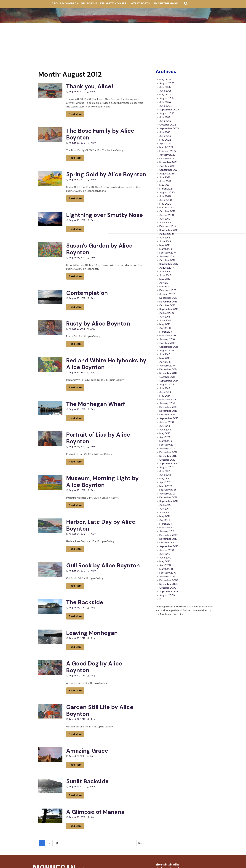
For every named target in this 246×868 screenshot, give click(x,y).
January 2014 (167, 403)
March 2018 (166, 249)
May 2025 (165, 95)
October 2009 (168, 588)
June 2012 (165, 475)
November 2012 (168, 456)
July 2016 (165, 317)
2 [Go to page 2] (49, 843)
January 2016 (167, 339)
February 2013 (168, 445)
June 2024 (166, 106)
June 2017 (165, 275)
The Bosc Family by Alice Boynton (100, 134)
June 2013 (165, 430)
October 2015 (167, 343)
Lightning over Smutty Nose (105, 215)
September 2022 (169, 128)
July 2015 (165, 354)
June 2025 (166, 91)
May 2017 (165, 279)
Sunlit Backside (87, 781)
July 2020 (165, 196)
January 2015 (167, 366)
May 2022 (165, 140)
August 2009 (167, 595)
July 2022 (165, 132)
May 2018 (165, 245)
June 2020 (166, 200)
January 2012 (167, 494)
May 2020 (165, 204)
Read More (75, 114)
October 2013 (167, 415)
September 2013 (169, 418)
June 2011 (165, 512)
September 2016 (169, 309)
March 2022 (166, 147)
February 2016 (168, 335)
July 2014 (165, 388)
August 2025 (167, 83)
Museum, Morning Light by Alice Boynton (102, 482)
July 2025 (165, 87)
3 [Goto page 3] (57, 843)
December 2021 (168, 159)
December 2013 (168, 407)
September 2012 (169, 463)
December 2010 (168, 535)
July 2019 (165, 219)
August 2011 (166, 505)
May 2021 (165, 185)
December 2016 (168, 298)
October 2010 (167, 543)
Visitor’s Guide (92, 3)
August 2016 (167, 313)
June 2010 (165, 558)
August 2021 (167, 174)
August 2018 (167, 234)
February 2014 (168, 399)
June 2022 (165, 136)
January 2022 (167, 155)
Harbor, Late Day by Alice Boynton (101, 525)
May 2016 (165, 324)
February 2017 (168, 290)
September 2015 (169, 347)
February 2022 (168, 151)
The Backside (85, 602)
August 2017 (167, 268)
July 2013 (165, 426)
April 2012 (165, 482)
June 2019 (165, 223)
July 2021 (165, 177)
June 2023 (165, 121)
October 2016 (167, 305)
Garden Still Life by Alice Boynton (100, 710)
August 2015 (167, 351)
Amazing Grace (87, 751)
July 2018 (165, 238)
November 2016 (168, 302)
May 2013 (165, 433)
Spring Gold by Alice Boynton (106, 174)
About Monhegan (65, 3)
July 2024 (165, 102)
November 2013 (168, 411)
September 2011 (168, 501)
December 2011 (168, 497)
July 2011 (164, 509)
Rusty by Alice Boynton (98, 324)
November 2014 (168, 373)
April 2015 (165, 362)
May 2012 (165, 479)
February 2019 (168, 226)
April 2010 (165, 565)
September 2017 (169, 264)
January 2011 (167, 531)
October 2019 (167, 211)
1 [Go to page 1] (42, 843)
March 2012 (166, 486)
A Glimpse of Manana (95, 812)
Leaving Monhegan (92, 633)
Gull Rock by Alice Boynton (103, 565)
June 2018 (165, 241)
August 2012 (167, 467)
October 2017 (167, 260)
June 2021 (165, 181)
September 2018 (169, 230)
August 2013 (167, 422)
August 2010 (167, 550)
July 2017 (165, 271)
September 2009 (169, 592)
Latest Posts (140, 3)
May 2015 (165, 358)
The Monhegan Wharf (96, 404)
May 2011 (164, 516)
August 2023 (167, 113)
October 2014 (167, 377)
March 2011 (166, 524)
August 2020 (167, 192)
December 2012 (168, 452)
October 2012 (167, 460)
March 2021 (166, 189)
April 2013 (165, 437)
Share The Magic (166, 3)
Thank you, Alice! (90, 86)
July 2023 (165, 117)
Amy (92, 92)
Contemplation (87, 293)
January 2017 (167, 294)
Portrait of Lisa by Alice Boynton (98, 438)
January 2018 (167, 256)
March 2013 (166, 441)
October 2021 (167, 166)
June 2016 (165, 320)
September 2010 (169, 546)
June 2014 (165, 392)
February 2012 (168, 490)
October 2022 (168, 125)
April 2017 (165, 283)
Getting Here (116, 3)
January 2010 (167, 576)
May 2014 (165, 396)
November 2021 (168, 162)
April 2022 (165, 143)
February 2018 (168, 253)
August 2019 (167, 215)
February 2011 (167, 527)
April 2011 (165, 520)
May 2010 (165, 561)
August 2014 (167, 384)
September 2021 (169, 170)
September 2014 (169, 381)
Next (141, 843)
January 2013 (167, 448)
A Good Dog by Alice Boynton (94, 667)
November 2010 (168, 539)
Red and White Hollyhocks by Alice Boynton (106, 364)
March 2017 (166, 287)
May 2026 (165, 79)
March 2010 (166, 569)
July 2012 (165, 471)
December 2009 (169, 580)
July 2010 (165, 554)
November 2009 (169, 584)
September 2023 (169, 110)
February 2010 (168, 573)
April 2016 (165, 328)
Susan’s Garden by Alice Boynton (99, 249)
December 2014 (168, 369)
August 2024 (167, 98)
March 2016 (166, 332)
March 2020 (166, 207)
